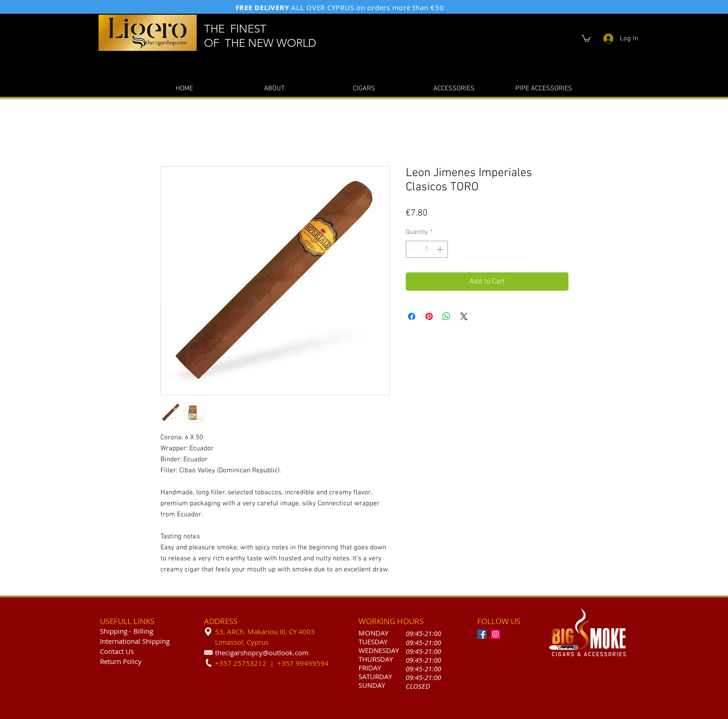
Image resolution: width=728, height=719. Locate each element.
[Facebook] (482, 634)
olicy (134, 661)
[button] (586, 38)
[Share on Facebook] (412, 316)
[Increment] (441, 249)
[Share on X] (464, 316)
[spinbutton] (427, 249)
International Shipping (135, 641)
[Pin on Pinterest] (429, 316)
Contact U (115, 651)
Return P (113, 661)
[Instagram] (496, 634)
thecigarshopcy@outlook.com (262, 653)
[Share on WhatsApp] (447, 316)
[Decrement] (413, 249)
